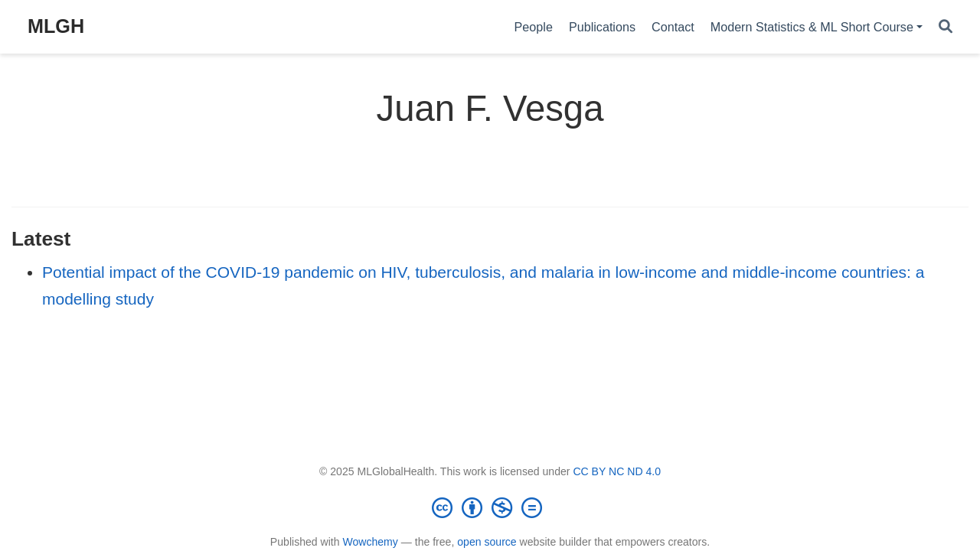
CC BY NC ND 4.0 (617, 471)
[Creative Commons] (490, 507)
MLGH (56, 26)
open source (487, 542)
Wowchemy (370, 542)
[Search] (946, 27)
